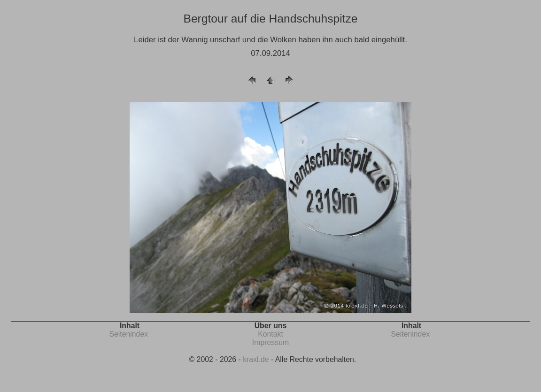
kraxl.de (256, 359)
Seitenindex (128, 334)
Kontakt (270, 334)
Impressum (270, 342)
